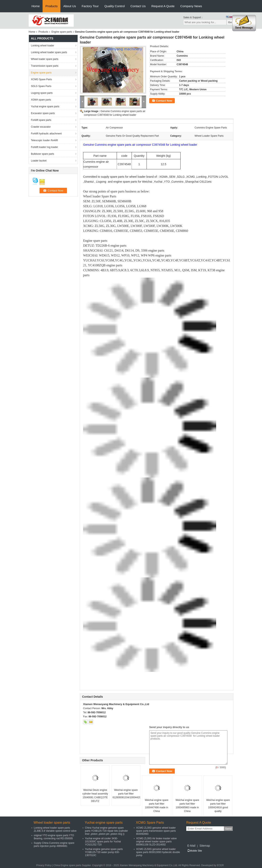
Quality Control (115, 6)
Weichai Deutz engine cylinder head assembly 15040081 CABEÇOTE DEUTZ (95, 796)
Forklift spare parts (41, 120)
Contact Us (138, 6)
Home (36, 6)
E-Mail (191, 846)
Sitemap (205, 846)
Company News (191, 6)
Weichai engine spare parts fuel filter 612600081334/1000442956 (126, 794)
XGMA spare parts (41, 100)
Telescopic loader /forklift (44, 140)
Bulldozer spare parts (42, 154)
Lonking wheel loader (42, 46)
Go (230, 22)
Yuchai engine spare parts (45, 106)
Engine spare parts (62, 32)
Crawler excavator (41, 127)
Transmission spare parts (45, 66)
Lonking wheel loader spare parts (49, 52)
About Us (70, 6)
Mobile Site (195, 851)
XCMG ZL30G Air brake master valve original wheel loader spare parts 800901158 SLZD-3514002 (156, 842)
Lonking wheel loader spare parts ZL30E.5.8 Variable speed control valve (55, 829)
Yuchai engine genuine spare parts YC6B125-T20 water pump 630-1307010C (104, 852)
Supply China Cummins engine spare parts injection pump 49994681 (54, 845)
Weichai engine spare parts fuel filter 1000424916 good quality (218, 806)
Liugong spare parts (42, 93)
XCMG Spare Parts (41, 79)
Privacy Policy (44, 865)
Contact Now (164, 101)
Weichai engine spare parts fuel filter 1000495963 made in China (187, 806)
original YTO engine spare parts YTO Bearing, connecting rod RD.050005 (54, 837)
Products (51, 6)
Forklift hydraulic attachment (46, 134)
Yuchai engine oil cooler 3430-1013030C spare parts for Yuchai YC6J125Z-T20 (103, 842)
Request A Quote (163, 6)
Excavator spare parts (43, 113)
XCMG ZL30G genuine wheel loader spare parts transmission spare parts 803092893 (156, 831)
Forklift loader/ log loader (44, 147)
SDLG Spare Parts (41, 86)
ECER (220, 865)
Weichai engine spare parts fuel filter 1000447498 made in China (156, 806)
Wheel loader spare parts (45, 59)
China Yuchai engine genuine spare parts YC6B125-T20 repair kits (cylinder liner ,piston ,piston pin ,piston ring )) (106, 831)
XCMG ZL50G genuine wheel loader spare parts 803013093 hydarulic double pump (158, 852)
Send (228, 829)
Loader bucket (39, 161)
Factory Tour (90, 6)
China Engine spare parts (67, 865)
